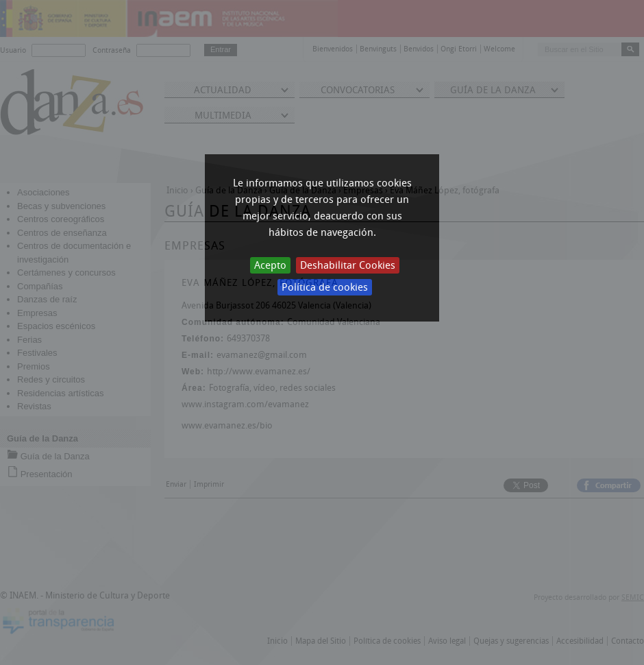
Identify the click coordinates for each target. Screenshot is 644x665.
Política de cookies (325, 287)
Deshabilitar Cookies (348, 265)
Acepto (270, 265)
